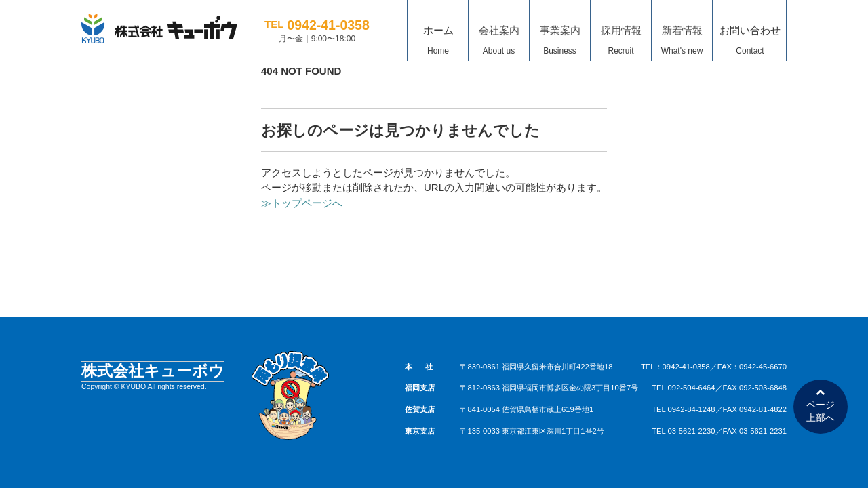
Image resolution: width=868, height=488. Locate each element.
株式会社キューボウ (153, 371)
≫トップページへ (302, 203)
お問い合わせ (750, 43)
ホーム (438, 43)
